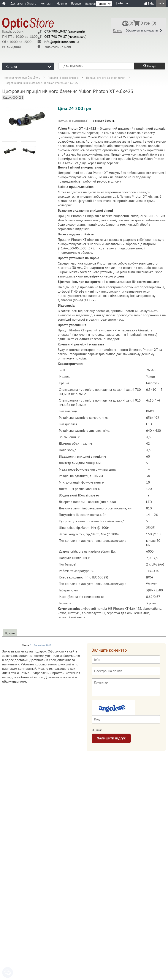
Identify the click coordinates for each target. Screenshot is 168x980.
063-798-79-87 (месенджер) (66, 36)
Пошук (150, 66)
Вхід (149, 3)
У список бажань (104, 121)
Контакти (47, 3)
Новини (62, 3)
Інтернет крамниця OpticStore (22, 78)
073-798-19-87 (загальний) (65, 31)
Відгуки (10, 633)
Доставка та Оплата (23, 3)
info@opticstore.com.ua (62, 42)
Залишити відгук (111, 738)
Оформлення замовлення (144, 30)
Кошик (117, 30)
